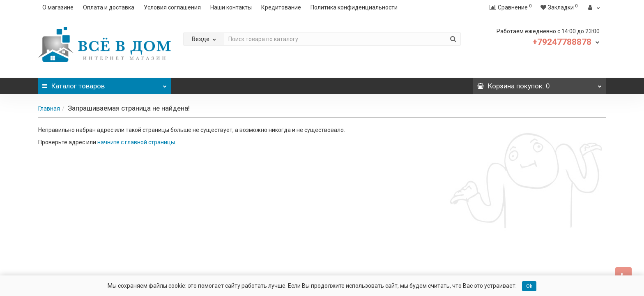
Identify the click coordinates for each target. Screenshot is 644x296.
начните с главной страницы (136, 142)
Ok (529, 286)
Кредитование (281, 7)
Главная (49, 109)
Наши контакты (231, 7)
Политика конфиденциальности (354, 7)
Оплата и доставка (109, 7)
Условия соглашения (172, 7)
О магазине (58, 7)
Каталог (105, 84)
